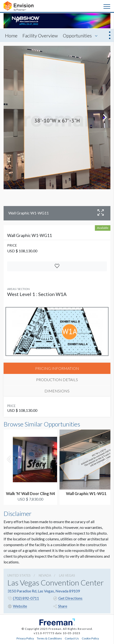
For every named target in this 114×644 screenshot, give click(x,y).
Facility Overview (40, 35)
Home (11, 35)
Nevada (45, 575)
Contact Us (72, 638)
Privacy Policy (25, 638)
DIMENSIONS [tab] (57, 391)
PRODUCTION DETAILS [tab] (57, 380)
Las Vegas (67, 575)
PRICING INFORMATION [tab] (57, 368)
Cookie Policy (90, 638)
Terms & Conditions (49, 638)
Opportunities (77, 35)
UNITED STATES (19, 575)
